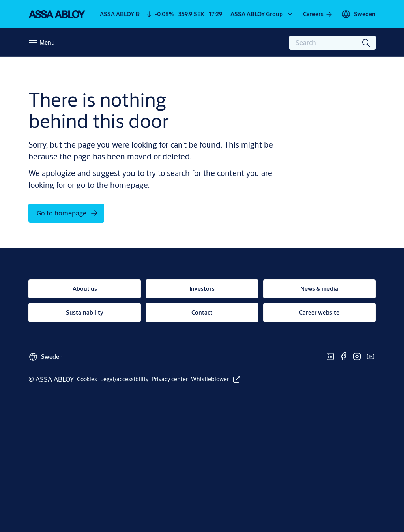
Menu (47, 42)
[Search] (367, 43)
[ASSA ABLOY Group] (262, 14)
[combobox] (332, 43)
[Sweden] (358, 14)
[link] (318, 14)
